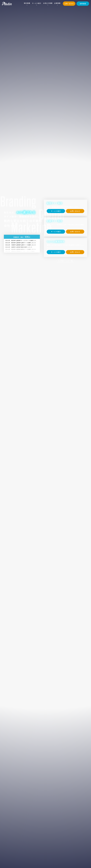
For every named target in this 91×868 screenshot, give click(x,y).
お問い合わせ (69, 4)
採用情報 (83, 4)
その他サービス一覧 (65, 261)
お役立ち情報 (48, 3)
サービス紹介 (37, 3)
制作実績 (27, 3)
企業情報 (57, 3)
